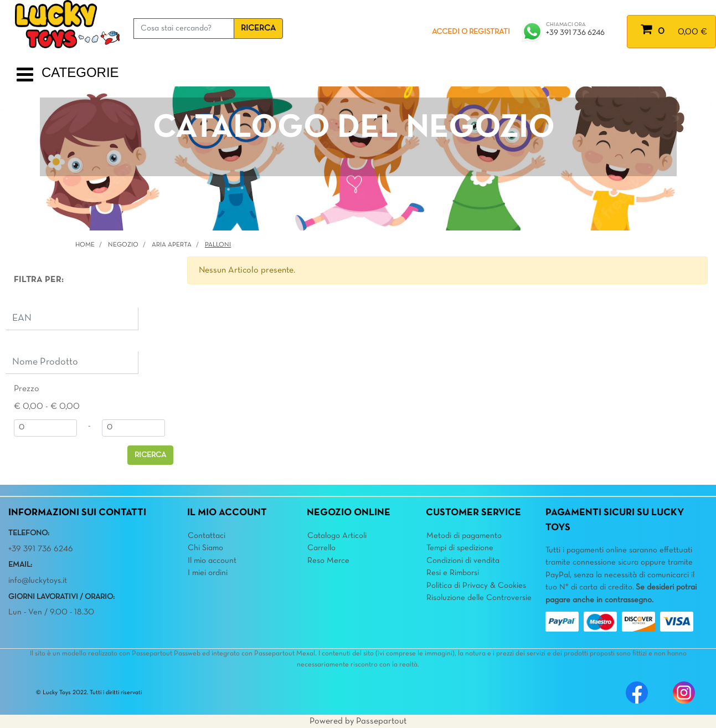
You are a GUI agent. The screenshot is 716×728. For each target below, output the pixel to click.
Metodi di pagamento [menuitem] (464, 536)
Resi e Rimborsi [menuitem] (453, 573)
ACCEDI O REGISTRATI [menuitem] (471, 32)
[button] (258, 29)
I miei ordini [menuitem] (208, 573)
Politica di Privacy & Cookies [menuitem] (476, 586)
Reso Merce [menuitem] (328, 561)
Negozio (123, 245)
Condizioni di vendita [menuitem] (463, 561)
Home (85, 245)
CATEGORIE (80, 72)
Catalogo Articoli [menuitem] (337, 536)
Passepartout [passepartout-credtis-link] (381, 721)
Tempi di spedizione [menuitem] (460, 548)
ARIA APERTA (172, 245)
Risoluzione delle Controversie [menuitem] (479, 598)
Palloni (218, 245)
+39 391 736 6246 (575, 33)
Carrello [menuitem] (321, 548)
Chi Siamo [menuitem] (205, 548)
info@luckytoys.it (38, 581)
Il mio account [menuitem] (212, 561)
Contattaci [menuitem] (207, 536)
